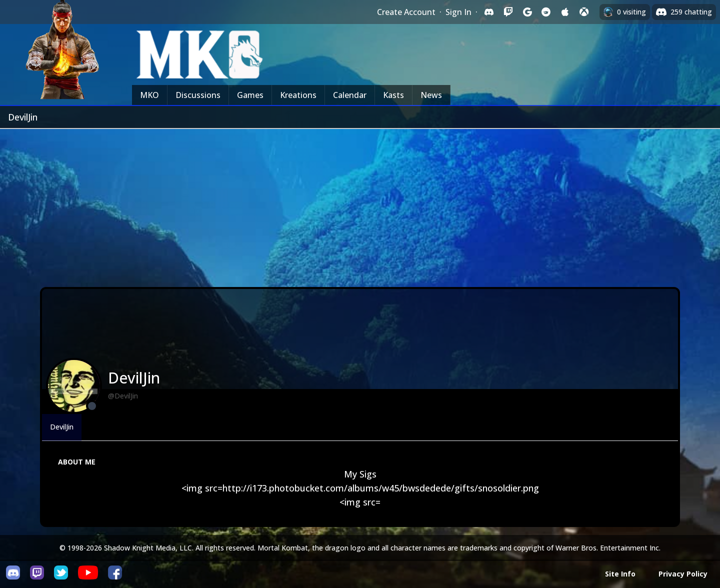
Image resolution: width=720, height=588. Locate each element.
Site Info (620, 574)
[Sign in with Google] (527, 12)
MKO (149, 95)
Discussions (198, 95)
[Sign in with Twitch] (508, 12)
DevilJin (62, 427)
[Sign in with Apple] (565, 12)
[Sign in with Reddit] (546, 12)
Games (250, 95)
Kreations (298, 95)
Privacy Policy (683, 574)
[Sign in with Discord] (489, 12)
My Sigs (360, 474)
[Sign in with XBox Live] (584, 12)
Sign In (458, 12)
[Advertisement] (360, 204)
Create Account (406, 12)
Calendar (350, 95)
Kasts (393, 95)
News (431, 95)
